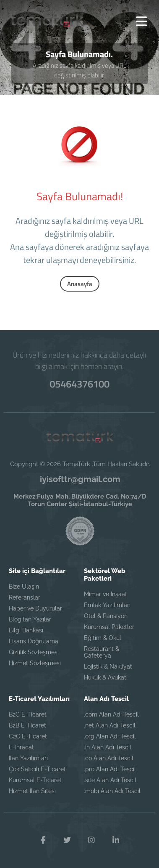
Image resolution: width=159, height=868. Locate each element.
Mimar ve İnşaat (106, 594)
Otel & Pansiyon (106, 616)
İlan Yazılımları (28, 758)
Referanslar (25, 597)
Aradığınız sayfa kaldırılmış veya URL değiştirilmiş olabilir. (79, 70)
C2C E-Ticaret (28, 736)
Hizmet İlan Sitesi (32, 791)
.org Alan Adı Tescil (110, 736)
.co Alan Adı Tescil (109, 758)
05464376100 (80, 384)
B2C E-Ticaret (28, 714)
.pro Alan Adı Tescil (110, 769)
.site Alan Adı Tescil (110, 780)
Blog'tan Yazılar (30, 619)
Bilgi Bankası (26, 630)
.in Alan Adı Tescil (108, 747)
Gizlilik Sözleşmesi (34, 652)
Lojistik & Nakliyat (108, 666)
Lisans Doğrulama (34, 641)
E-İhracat (21, 747)
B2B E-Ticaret (27, 725)
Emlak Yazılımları (107, 605)
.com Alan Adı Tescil (111, 714)
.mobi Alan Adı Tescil (112, 791)
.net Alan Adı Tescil (110, 725)
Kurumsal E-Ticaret (35, 780)
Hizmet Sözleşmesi (35, 663)
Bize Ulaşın (24, 587)
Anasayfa (80, 284)
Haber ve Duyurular (35, 608)
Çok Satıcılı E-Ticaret (37, 769)
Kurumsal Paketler (109, 627)
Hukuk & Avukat (105, 677)
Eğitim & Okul (103, 638)
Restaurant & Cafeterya (102, 652)
